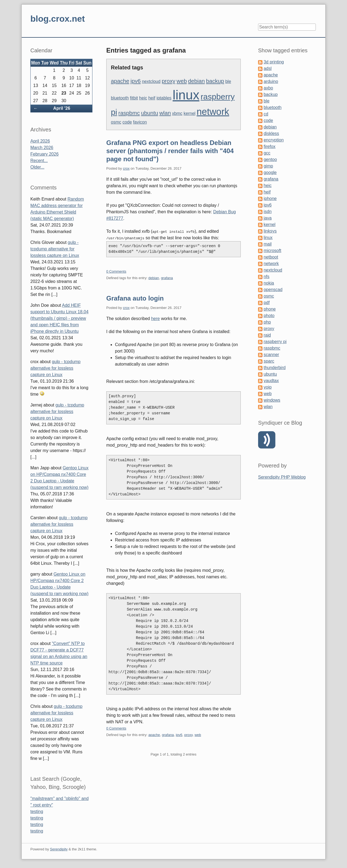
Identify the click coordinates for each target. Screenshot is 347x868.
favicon (140, 122)
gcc (267, 153)
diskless (271, 133)
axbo (268, 88)
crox (126, 168)
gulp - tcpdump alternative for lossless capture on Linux (55, 249)
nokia (269, 283)
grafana (167, 278)
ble (228, 81)
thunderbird (274, 368)
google (270, 172)
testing (37, 811)
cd (266, 114)
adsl (267, 68)
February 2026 (44, 154)
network (213, 112)
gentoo (270, 159)
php (267, 322)
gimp (268, 166)
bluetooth (120, 98)
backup (215, 81)
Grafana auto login (135, 298)
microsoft (272, 251)
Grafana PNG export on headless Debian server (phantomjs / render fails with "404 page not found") (170, 151)
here (155, 319)
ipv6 (136, 81)
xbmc (177, 113)
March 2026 (42, 148)
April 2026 (40, 141)
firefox (269, 146)
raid (267, 335)
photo (269, 316)
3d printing (274, 62)
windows (272, 400)
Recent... (39, 161)
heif (152, 98)
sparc (269, 361)
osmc (116, 122)
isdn (267, 212)
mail (267, 244)
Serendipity (59, 849)
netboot (271, 257)
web (182, 81)
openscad (273, 290)
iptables (164, 98)
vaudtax (271, 381)
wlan (165, 113)
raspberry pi (275, 342)
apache (120, 81)
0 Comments (116, 271)
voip (267, 387)
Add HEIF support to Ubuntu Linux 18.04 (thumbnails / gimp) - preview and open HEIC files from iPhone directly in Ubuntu (59, 318)
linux (186, 95)
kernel (189, 113)
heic (143, 98)
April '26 (62, 108)
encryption (274, 140)
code (127, 122)
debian (197, 81)
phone (270, 309)
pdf (266, 303)
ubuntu (150, 113)
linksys (270, 231)
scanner (271, 355)
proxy (168, 81)
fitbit (134, 98)
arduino (271, 81)
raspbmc (129, 113)
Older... (37, 167)
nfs (266, 277)
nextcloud (151, 81)
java (267, 218)
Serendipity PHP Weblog (282, 477)
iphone (270, 199)
